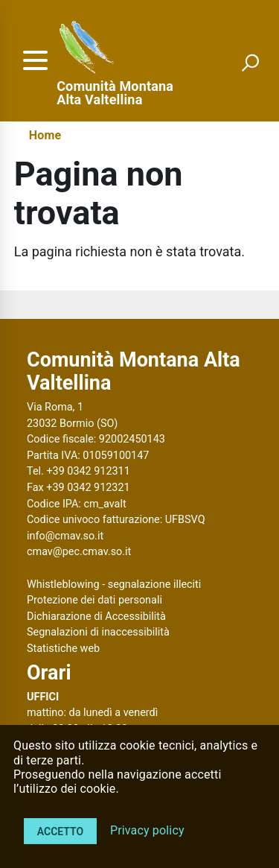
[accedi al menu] (35, 60)
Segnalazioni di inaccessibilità (98, 632)
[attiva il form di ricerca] (250, 63)
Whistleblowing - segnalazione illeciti (114, 585)
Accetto (60, 831)
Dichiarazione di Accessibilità (96, 617)
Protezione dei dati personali (94, 600)
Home (45, 135)
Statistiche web (63, 649)
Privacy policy (147, 830)
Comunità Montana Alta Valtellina (115, 93)
